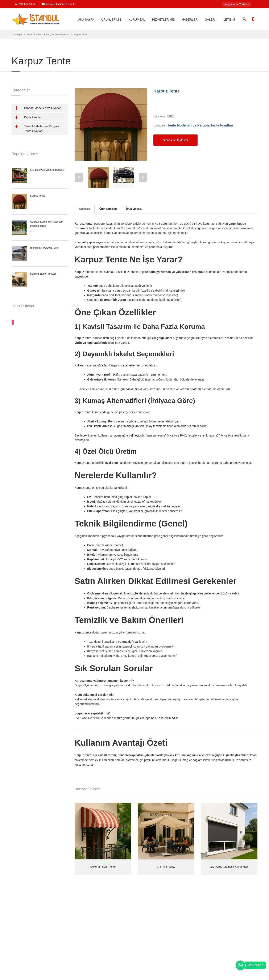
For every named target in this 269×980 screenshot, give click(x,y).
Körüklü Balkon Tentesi (43, 274)
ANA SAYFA (86, 20)
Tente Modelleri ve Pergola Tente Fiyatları (48, 34)
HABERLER (190, 20)
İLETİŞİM (229, 20)
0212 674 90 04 (25, 4)
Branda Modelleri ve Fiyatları (37, 108)
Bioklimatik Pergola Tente (44, 248)
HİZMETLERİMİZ (163, 20)
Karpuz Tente (167, 91)
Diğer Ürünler (27, 117)
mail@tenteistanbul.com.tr (58, 4)
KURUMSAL (137, 20)
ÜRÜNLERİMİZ (111, 20)
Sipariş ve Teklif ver (175, 140)
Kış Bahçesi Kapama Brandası (47, 170)
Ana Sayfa (17, 34)
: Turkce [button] (236, 4)
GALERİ (210, 20)
